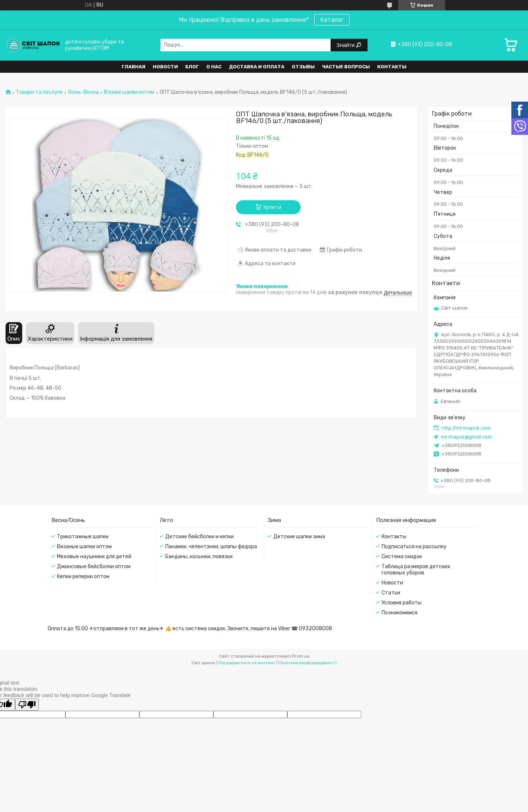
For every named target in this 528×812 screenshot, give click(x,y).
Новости (165, 67)
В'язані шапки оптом (129, 92)
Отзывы (303, 67)
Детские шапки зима (299, 537)
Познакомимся (400, 613)
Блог (192, 67)
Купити (272, 207)
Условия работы (402, 603)
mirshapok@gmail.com (466, 437)
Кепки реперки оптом (83, 576)
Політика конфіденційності (308, 663)
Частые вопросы (346, 67)
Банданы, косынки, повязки (199, 557)
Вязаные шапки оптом (84, 547)
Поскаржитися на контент (247, 663)
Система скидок (402, 557)
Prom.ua (301, 656)
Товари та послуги (39, 92)
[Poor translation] (27, 705)
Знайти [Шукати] (346, 45)
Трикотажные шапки (83, 537)
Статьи (391, 593)
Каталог (332, 20)
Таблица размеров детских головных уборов (416, 570)
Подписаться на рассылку (414, 547)
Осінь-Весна (83, 92)
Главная (133, 67)
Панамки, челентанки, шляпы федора (211, 547)
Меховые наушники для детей (94, 557)
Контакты (392, 67)
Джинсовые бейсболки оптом (94, 567)
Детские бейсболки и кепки (199, 537)
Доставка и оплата (257, 67)
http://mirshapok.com (466, 428)
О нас (214, 67)
